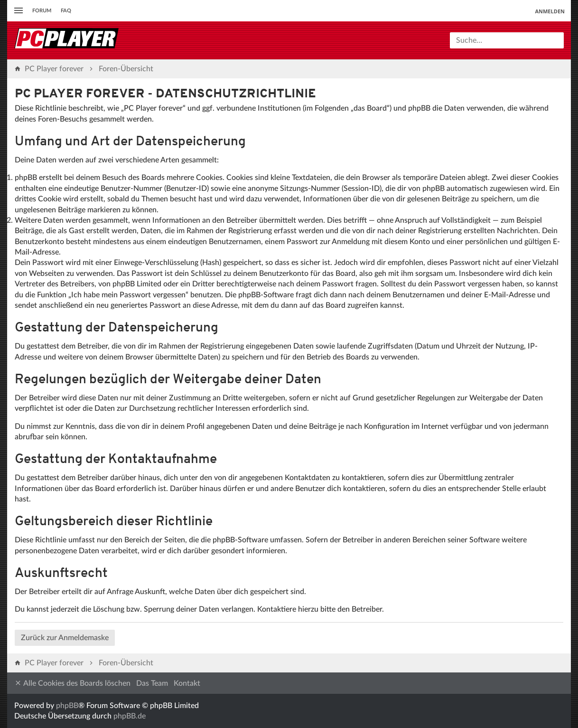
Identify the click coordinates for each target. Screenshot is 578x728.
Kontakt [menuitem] (187, 683)
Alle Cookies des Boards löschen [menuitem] (72, 683)
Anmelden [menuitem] (550, 11)
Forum (42, 11)
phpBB (67, 706)
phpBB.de (130, 716)
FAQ (66, 11)
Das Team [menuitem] (152, 683)
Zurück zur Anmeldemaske (65, 638)
